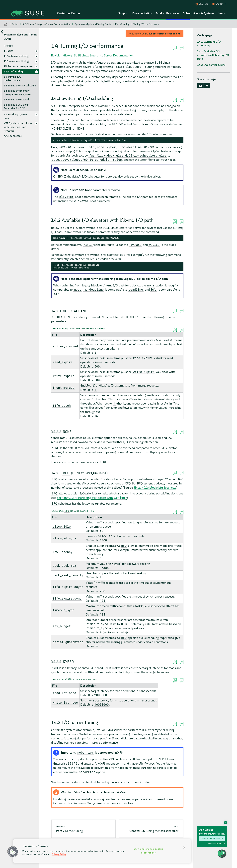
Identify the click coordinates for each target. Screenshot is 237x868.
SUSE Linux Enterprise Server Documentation (46, 24)
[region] (102, 851)
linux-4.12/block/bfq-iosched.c (155, 488)
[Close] (184, 848)
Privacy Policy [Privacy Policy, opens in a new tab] (59, 854)
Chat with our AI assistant (212, 839)
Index (15, 24)
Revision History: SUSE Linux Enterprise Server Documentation (92, 55)
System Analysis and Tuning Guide (93, 24)
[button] (13, 852)
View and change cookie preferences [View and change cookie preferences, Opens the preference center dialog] (148, 851)
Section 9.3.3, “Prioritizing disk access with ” (92, 498)
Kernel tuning (122, 24)
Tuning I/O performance (146, 24)
